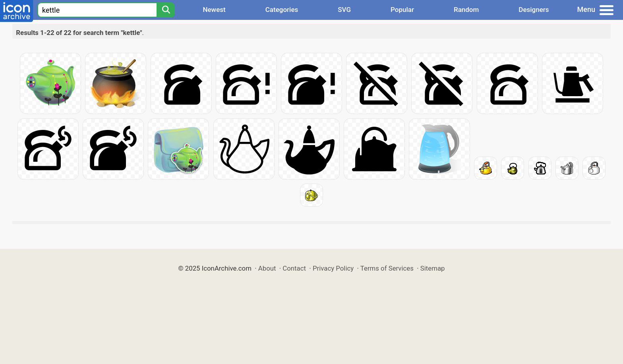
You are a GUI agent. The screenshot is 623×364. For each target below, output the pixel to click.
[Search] (166, 10)
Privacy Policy (333, 268)
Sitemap (433, 268)
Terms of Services (387, 268)
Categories (282, 10)
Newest (214, 10)
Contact (294, 268)
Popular (402, 10)
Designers (534, 10)
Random (466, 10)
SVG (344, 10)
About (267, 268)
